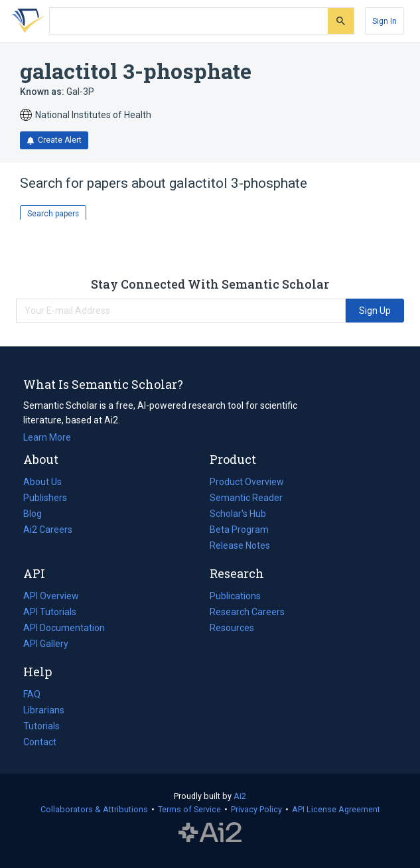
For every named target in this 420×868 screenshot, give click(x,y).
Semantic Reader (246, 498)
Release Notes (240, 545)
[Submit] (341, 21)
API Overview (51, 596)
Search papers (53, 214)
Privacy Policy (256, 809)
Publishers (45, 498)
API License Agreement (336, 809)
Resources (232, 628)
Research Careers (247, 612)
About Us (42, 482)
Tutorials (41, 726)
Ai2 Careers (48, 530)
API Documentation (64, 628)
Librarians (44, 710)
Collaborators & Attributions (94, 809)
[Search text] (189, 21)
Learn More (47, 437)
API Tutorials (50, 612)
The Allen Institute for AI (210, 833)
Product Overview (247, 482)
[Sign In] (385, 21)
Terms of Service (189, 809)
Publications (235, 596)
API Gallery (46, 644)
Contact (40, 742)
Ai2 (240, 796)
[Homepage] (26, 21)
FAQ (32, 694)
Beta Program (239, 530)
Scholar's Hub (238, 514)
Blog (38, 514)
